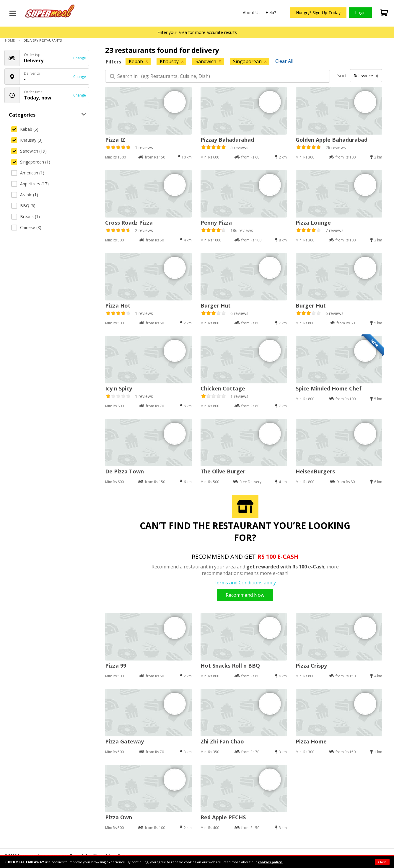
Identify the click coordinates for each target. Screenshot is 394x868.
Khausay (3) (27, 140)
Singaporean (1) (31, 162)
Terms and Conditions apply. (245, 583)
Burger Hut (216, 305)
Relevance (366, 76)
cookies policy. (270, 862)
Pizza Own (119, 817)
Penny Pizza (216, 223)
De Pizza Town (124, 471)
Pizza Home (311, 741)
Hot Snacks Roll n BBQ (230, 666)
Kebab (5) (25, 129)
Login (360, 13)
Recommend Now (245, 595)
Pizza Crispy (311, 666)
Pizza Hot (118, 305)
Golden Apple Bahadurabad (332, 140)
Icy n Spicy (119, 388)
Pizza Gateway (124, 741)
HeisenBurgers (315, 471)
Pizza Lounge (313, 223)
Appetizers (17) (30, 184)
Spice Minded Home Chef (329, 388)
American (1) (28, 173)
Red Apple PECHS (223, 817)
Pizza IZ (115, 140)
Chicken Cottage (223, 388)
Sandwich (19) (29, 151)
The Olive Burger (223, 471)
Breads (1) (26, 216)
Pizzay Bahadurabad (227, 140)
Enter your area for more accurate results (197, 32)
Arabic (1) (25, 195)
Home (10, 40)
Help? (271, 13)
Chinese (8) (26, 227)
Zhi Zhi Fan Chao (222, 741)
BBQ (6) (23, 206)
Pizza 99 (116, 666)
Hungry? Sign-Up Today (318, 13)
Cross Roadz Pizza (129, 223)
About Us (252, 13)
